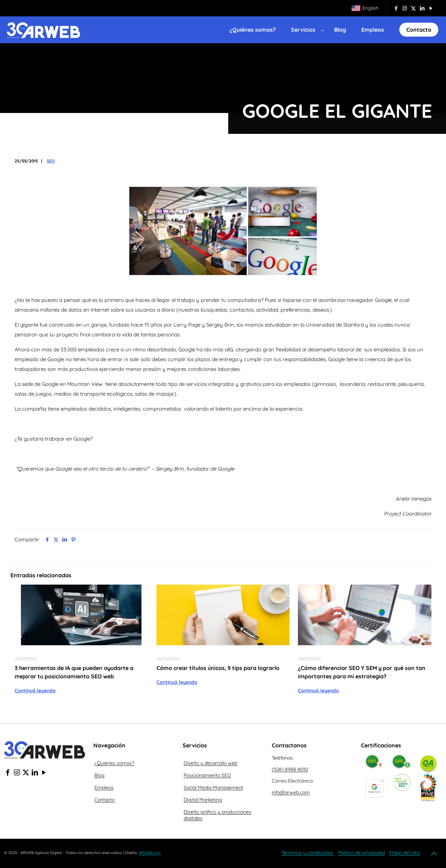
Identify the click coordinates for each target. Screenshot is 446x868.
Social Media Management (213, 787)
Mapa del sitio (405, 853)
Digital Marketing (203, 800)
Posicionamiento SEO (207, 775)
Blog (99, 775)
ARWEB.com (150, 853)
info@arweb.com (291, 792)
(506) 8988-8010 (290, 769)
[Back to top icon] (435, 854)
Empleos (104, 787)
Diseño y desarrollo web (210, 763)
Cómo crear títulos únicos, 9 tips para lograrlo (218, 668)
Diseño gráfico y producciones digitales (217, 815)
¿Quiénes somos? (114, 763)
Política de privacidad (361, 853)
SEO (51, 161)
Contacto (105, 800)
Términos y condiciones (307, 853)
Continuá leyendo (35, 691)
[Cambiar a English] (365, 8)
